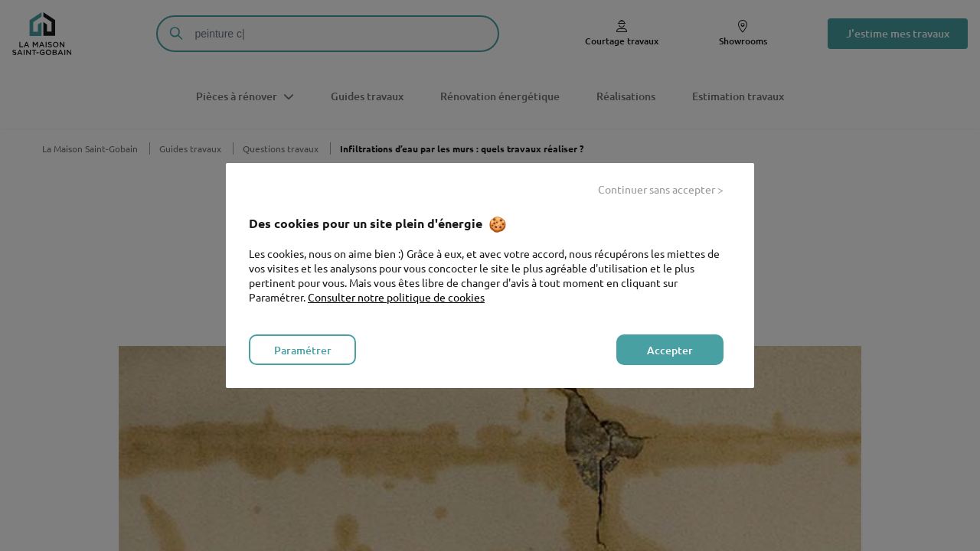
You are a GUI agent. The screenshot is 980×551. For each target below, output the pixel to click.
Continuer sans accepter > (661, 189)
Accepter (670, 350)
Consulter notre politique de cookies (396, 297)
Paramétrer (303, 350)
